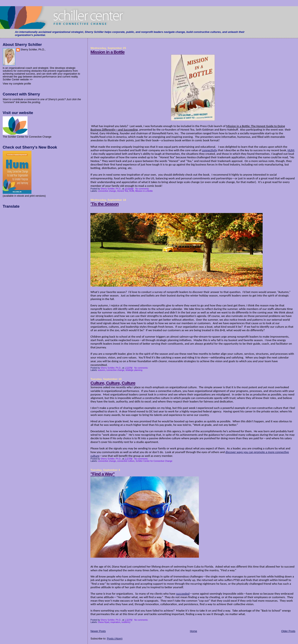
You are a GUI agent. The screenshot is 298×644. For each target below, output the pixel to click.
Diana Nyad (104, 622)
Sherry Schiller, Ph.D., (33, 50)
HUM (291, 150)
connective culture (126, 461)
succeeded (183, 594)
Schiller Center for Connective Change (154, 461)
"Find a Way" (103, 474)
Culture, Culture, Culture (113, 383)
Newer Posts (98, 631)
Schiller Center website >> (18, 80)
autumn (102, 370)
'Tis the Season (105, 204)
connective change (107, 191)
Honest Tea (123, 191)
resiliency (126, 622)
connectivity (210, 150)
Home (194, 631)
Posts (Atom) (115, 639)
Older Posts (288, 631)
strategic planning (134, 370)
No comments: (143, 189)
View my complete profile (17, 84)
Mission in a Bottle (108, 52)
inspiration (115, 622)
